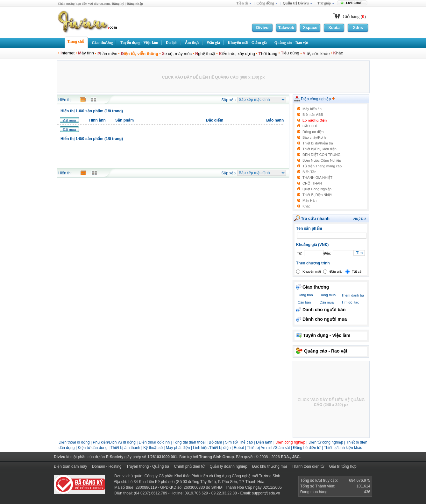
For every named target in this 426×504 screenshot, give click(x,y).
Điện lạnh (264, 442)
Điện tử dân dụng (92, 448)
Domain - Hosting (107, 466)
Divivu (262, 28)
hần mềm (107, 54)
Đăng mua (328, 295)
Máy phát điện (178, 448)
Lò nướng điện (315, 120)
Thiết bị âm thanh (125, 448)
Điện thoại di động (74, 442)
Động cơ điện (313, 132)
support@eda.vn (266, 493)
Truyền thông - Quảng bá (148, 466)
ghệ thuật (205, 54)
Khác (306, 206)
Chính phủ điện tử (189, 466)
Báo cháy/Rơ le (314, 137)
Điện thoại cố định (154, 442)
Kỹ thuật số (153, 448)
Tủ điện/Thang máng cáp (322, 166)
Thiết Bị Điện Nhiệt (317, 195)
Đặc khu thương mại (270, 466)
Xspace (310, 28)
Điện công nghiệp (318, 99)
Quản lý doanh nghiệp (228, 466)
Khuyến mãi (312, 271)
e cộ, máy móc (177, 54)
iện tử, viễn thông (139, 54)
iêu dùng (290, 53)
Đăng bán (305, 295)
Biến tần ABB (313, 115)
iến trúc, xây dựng (237, 54)
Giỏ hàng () (354, 17)
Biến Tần (309, 172)
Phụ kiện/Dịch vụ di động (114, 442)
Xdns (358, 28)
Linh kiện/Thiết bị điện (212, 448)
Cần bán (304, 302)
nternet (67, 53)
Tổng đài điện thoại (189, 442)
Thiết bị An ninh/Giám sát (269, 448)
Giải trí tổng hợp (343, 466)
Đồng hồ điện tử (307, 448)
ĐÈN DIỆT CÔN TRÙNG (321, 155)
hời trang (268, 54)
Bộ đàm (216, 442)
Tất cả (357, 271)
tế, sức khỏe (316, 54)
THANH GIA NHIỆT (317, 178)
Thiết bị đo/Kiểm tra (318, 143)
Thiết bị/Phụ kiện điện (319, 149)
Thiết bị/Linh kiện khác (343, 448)
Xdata (334, 28)
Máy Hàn (309, 200)
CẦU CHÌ (310, 126)
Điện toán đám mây (70, 466)
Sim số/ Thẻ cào (239, 442)
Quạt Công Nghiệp (317, 189)
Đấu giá (336, 271)
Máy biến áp (312, 109)
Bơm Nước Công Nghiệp (322, 160)
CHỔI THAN (312, 183)
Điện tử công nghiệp (326, 442)
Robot (239, 448)
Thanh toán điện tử (308, 466)
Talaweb (286, 28)
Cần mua (327, 302)
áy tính (86, 53)
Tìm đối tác (350, 302)
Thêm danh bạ (353, 295)
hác (338, 53)
